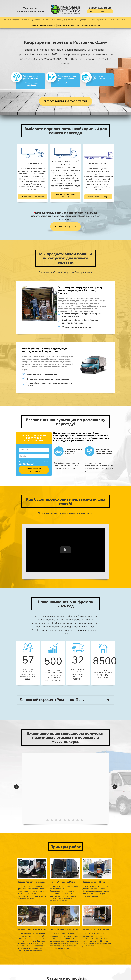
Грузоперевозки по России (68, 26)
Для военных (85, 20)
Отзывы (95, 20)
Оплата (33, 26)
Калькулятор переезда (47, 26)
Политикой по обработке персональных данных (21, 421)
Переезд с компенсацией (67, 20)
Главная (7, 20)
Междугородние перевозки (33, 20)
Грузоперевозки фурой (90, 26)
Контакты (103, 20)
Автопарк (16, 20)
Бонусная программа (117, 20)
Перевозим (50, 20)
